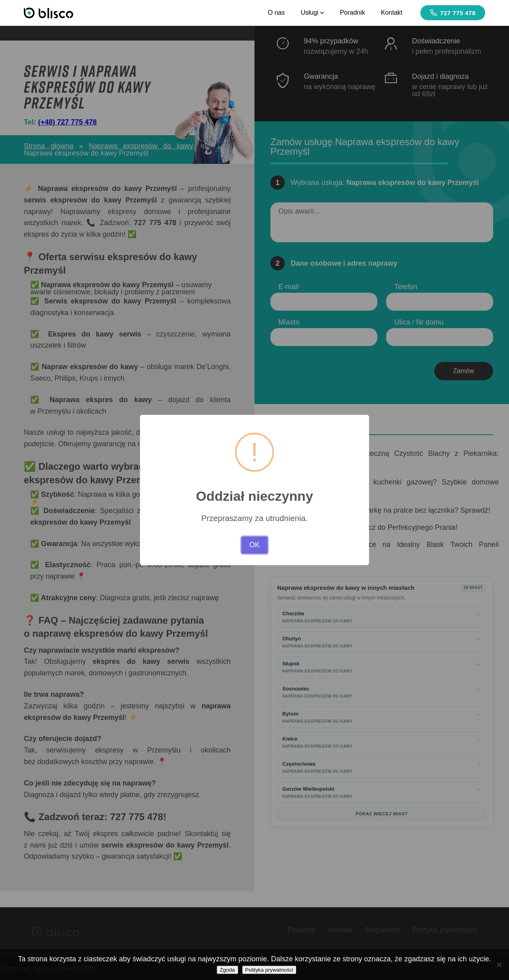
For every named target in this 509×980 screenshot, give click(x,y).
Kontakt (392, 13)
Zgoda (227, 970)
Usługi (312, 13)
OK (254, 545)
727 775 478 (453, 13)
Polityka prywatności (269, 970)
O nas (276, 13)
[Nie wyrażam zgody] (499, 964)
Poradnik (353, 13)
